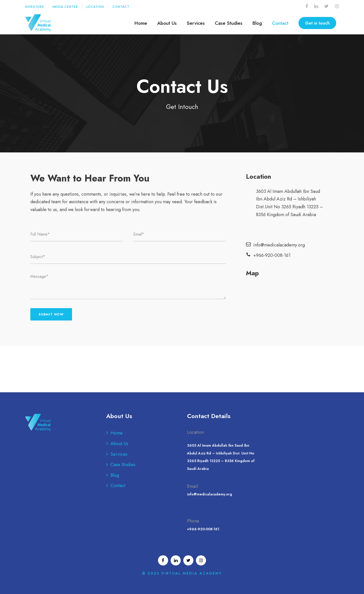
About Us (167, 23)
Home (141, 23)
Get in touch (317, 23)
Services (196, 23)
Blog (257, 23)
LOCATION (95, 7)
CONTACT (121, 7)
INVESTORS (35, 7)
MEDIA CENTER (65, 7)
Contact (280, 23)
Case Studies (229, 23)
